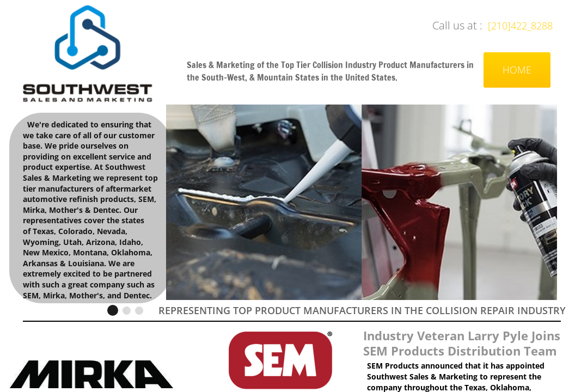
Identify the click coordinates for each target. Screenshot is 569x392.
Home (517, 70)
